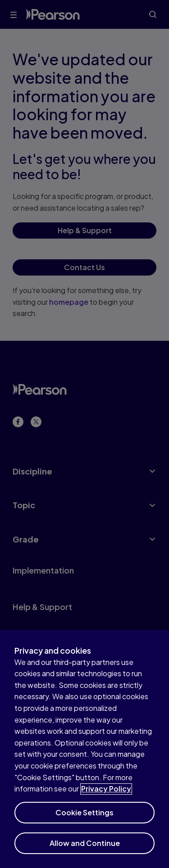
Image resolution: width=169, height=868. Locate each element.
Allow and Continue (85, 849)
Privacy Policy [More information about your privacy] (106, 795)
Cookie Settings (84, 819)
